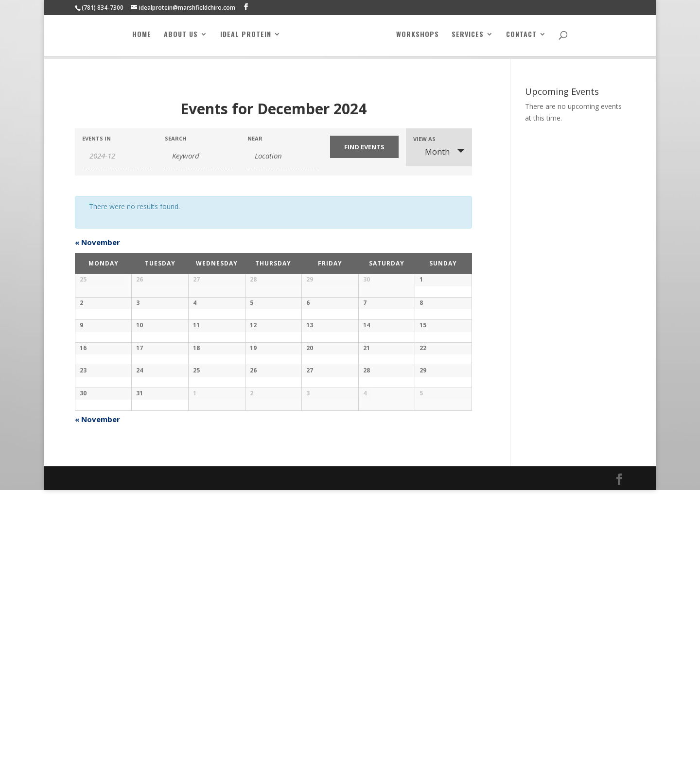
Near (255, 138)
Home (142, 38)
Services (468, 38)
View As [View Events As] (424, 139)
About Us (181, 38)
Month (431, 152)
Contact (521, 38)
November (97, 242)
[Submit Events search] (364, 147)
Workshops (418, 38)
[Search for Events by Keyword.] (199, 156)
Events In (96, 138)
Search (176, 138)
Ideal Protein (246, 38)
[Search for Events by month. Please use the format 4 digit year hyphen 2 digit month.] (116, 156)
